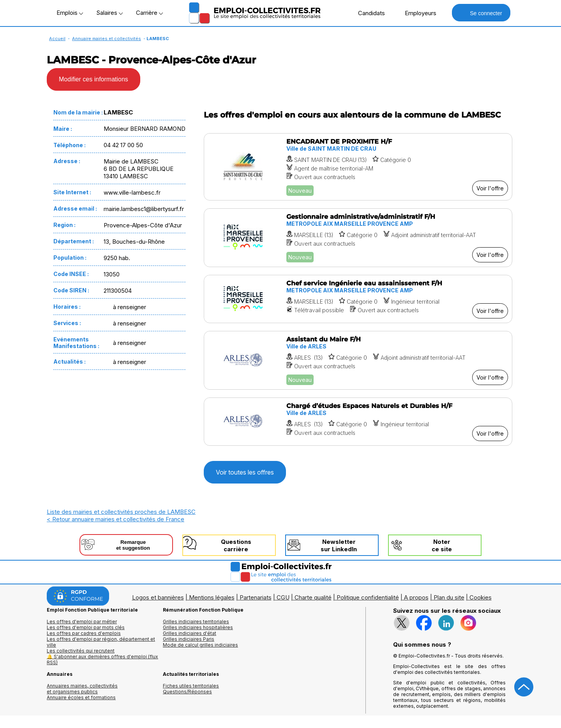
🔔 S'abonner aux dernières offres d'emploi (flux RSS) (102, 659)
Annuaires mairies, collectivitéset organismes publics (82, 689)
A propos (416, 597)
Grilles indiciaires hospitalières (198, 627)
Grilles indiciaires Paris (189, 639)
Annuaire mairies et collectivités (107, 39)
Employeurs (416, 13)
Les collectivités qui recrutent (81, 651)
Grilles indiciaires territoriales (196, 622)
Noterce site (442, 545)
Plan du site (449, 597)
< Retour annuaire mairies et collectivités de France (116, 519)
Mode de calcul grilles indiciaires (200, 645)
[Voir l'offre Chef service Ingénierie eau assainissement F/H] (358, 299)
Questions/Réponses (187, 692)
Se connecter (481, 13)
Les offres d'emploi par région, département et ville (101, 642)
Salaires (109, 13)
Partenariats (256, 597)
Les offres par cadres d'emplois (84, 633)
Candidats (367, 13)
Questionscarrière (236, 545)
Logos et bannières (158, 597)
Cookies (481, 597)
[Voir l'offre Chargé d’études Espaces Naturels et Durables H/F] (358, 422)
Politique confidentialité (368, 597)
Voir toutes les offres (245, 472)
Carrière (149, 13)
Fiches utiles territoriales (191, 686)
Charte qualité (313, 597)
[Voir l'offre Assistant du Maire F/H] (358, 360)
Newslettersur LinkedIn (339, 545)
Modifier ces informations (93, 79)
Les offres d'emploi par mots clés (86, 627)
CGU (283, 597)
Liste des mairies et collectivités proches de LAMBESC (121, 512)
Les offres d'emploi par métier (82, 622)
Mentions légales (212, 597)
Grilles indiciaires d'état (190, 633)
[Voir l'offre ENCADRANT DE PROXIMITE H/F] (358, 167)
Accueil (57, 39)
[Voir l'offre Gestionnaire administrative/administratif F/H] (358, 238)
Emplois (70, 13)
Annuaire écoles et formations (81, 697)
